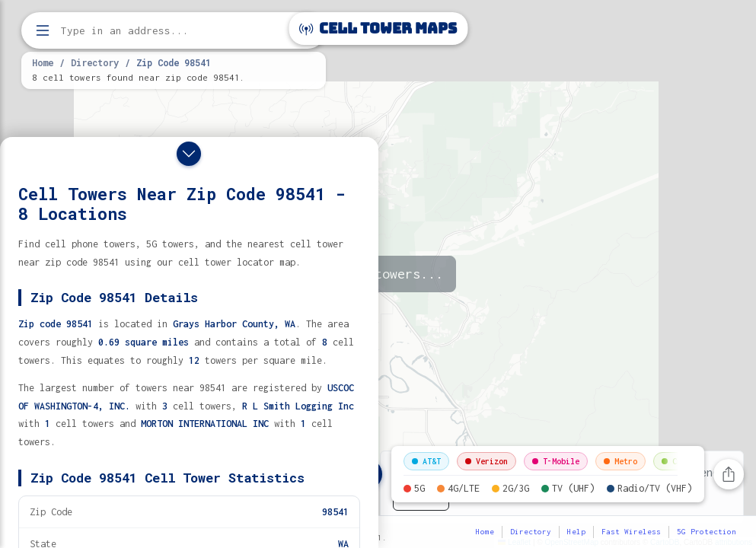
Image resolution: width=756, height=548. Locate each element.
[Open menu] (43, 30)
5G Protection (707, 532)
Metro (620, 461)
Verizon (486, 461)
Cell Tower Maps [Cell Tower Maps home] (378, 29)
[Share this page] (729, 474)
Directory (95, 62)
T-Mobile (556, 461)
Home (43, 62)
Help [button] (576, 532)
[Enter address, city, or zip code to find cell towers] (175, 31)
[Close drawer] (189, 154)
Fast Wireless (631, 532)
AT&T (426, 461)
